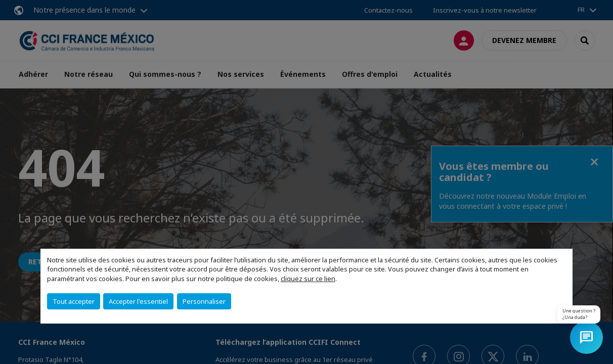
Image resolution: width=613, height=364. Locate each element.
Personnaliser (204, 301)
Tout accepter (74, 301)
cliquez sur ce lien (308, 279)
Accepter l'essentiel (138, 301)
